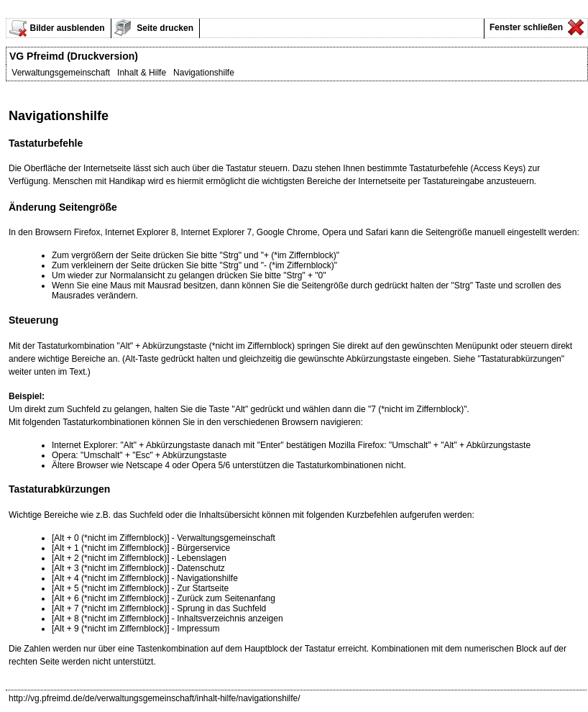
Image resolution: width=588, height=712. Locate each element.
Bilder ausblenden (67, 28)
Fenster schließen (525, 27)
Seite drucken (164, 28)
